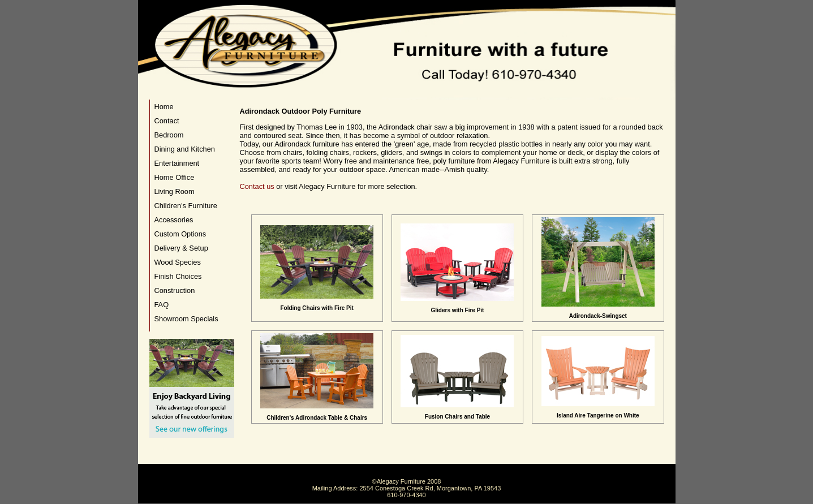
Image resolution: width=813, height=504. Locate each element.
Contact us (257, 186)
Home (164, 107)
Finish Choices (178, 276)
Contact (167, 121)
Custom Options (180, 234)
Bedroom (169, 135)
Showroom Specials (186, 319)
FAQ (162, 305)
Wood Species (178, 262)
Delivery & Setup (181, 248)
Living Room (175, 191)
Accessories (174, 220)
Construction (175, 290)
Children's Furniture (186, 206)
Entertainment (177, 163)
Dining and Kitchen (185, 149)
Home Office (175, 177)
